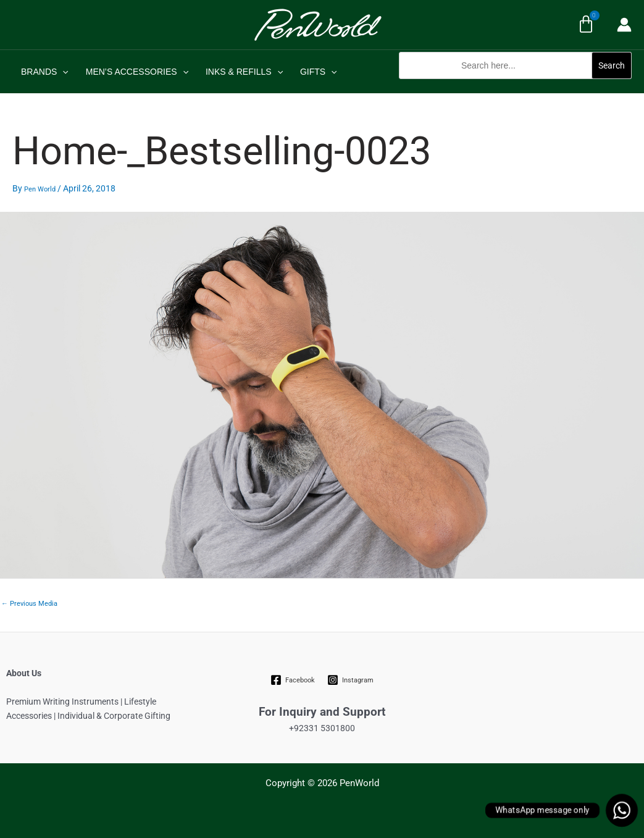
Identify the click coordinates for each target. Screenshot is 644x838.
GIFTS (319, 72)
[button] (515, 86)
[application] (62, 72)
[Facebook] (292, 680)
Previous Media (29, 604)
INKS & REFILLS (244, 72)
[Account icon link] (624, 25)
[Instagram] (351, 680)
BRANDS (45, 72)
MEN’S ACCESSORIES (137, 72)
